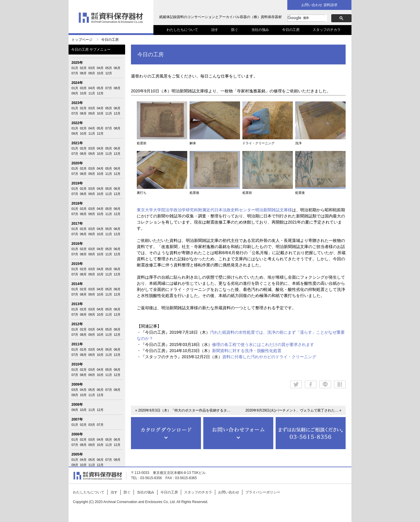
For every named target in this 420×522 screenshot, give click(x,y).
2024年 (77, 83)
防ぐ (235, 30)
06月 (117, 68)
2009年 (77, 384)
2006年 (77, 434)
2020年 (77, 163)
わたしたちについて (182, 30)
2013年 (77, 304)
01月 (75, 68)
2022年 (77, 123)
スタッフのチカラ (327, 30)
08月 (83, 73)
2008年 (77, 405)
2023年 (77, 103)
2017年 (77, 224)
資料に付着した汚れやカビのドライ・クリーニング (269, 357)
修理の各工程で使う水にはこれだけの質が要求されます (263, 345)
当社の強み (260, 30)
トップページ (82, 40)
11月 (92, 93)
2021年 (77, 143)
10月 (100, 73)
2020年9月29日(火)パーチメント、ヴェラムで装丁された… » (294, 410)
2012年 (77, 324)
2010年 (77, 364)
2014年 (77, 284)
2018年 (77, 203)
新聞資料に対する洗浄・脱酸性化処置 (247, 351)
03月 (92, 68)
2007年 (77, 419)
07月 (75, 73)
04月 (100, 68)
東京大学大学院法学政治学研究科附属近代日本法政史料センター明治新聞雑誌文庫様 (214, 210)
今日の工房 (291, 30)
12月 (109, 73)
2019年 (77, 183)
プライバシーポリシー (263, 492)
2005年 (77, 454)
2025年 (77, 63)
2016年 (77, 244)
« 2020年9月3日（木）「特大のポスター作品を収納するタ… (183, 410)
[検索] (307, 18)
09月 (92, 73)
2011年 (77, 344)
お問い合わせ (229, 492)
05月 (109, 68)
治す (215, 30)
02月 (83, 68)
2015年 (77, 264)
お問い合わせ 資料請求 (319, 5)
